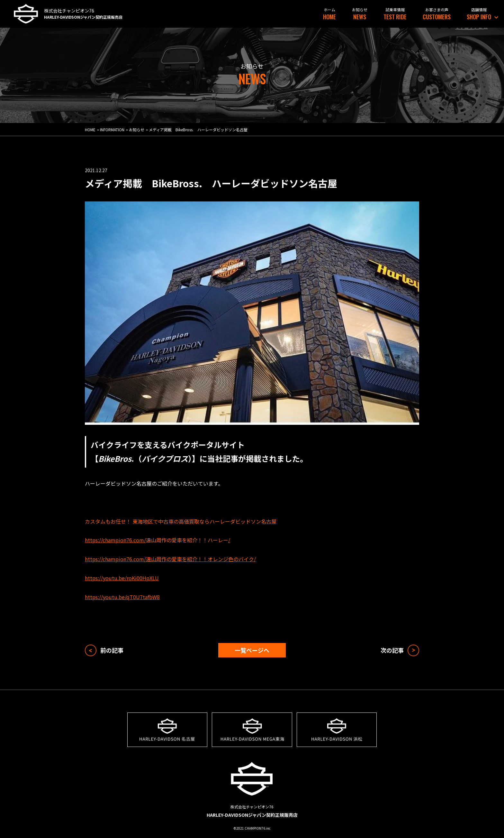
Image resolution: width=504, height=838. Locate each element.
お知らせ (137, 130)
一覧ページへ (252, 650)
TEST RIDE (395, 16)
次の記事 (392, 650)
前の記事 (112, 650)
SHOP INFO (479, 16)
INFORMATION (112, 130)
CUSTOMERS (437, 16)
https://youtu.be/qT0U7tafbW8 (122, 597)
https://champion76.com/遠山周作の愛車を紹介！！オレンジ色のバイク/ (170, 559)
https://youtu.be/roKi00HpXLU (122, 578)
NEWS (360, 16)
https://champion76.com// (157, 540)
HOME (329, 16)
